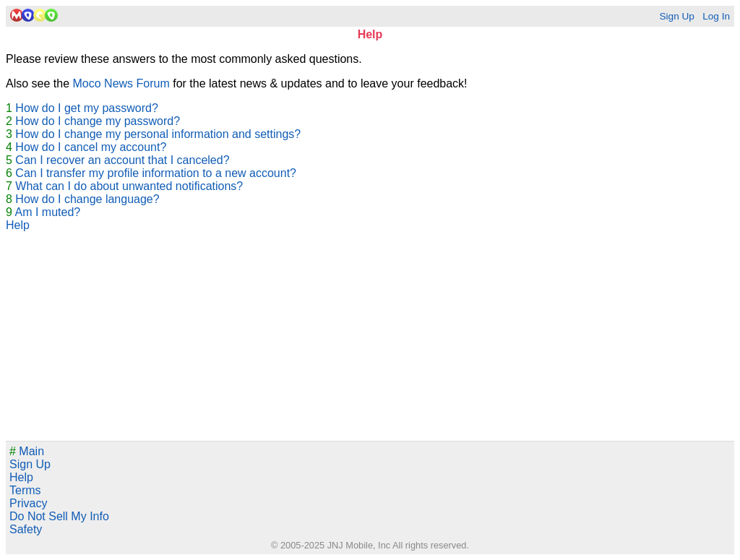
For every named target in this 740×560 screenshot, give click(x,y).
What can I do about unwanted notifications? (129, 186)
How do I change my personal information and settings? (158, 134)
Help (18, 225)
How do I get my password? (86, 108)
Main (27, 451)
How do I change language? (87, 199)
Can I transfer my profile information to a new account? (156, 173)
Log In (716, 16)
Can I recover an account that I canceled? (122, 160)
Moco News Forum (121, 83)
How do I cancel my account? (91, 147)
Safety (26, 529)
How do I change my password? (98, 121)
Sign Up (676, 16)
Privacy (28, 503)
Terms (25, 490)
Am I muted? (47, 212)
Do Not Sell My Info (59, 516)
